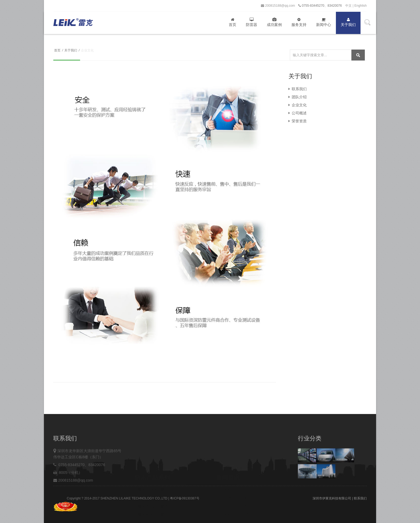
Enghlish (361, 6)
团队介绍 (298, 97)
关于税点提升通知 (233, 502)
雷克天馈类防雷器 (151, 502)
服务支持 (299, 22)
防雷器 (252, 22)
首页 (232, 22)
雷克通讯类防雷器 (151, 486)
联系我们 (298, 89)
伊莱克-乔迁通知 (232, 469)
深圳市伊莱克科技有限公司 (332, 498)
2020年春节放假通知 (235, 477)
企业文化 (298, 105)
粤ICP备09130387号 (203, 498)
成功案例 (274, 22)
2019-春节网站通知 (234, 486)
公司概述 (298, 113)
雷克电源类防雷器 (151, 494)
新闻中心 (324, 22)
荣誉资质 (298, 121)
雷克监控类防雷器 (151, 469)
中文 (348, 6)
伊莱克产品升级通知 (235, 494)
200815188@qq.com (278, 6)
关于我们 (348, 22)
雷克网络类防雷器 (151, 477)
